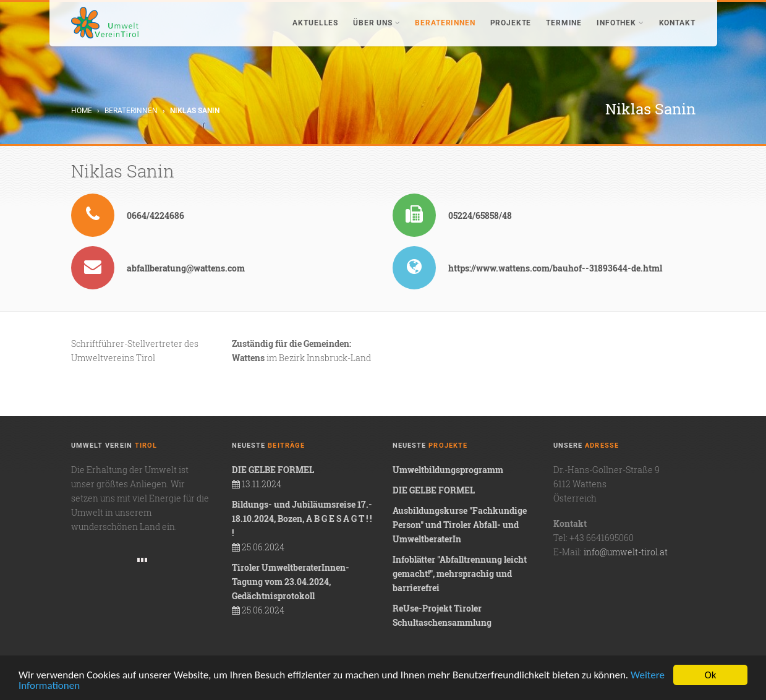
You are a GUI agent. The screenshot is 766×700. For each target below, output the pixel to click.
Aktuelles (315, 23)
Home (82, 111)
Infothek (620, 23)
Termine (564, 23)
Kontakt (677, 23)
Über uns (377, 23)
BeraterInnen (445, 23)
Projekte (511, 23)
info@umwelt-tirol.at (626, 552)
